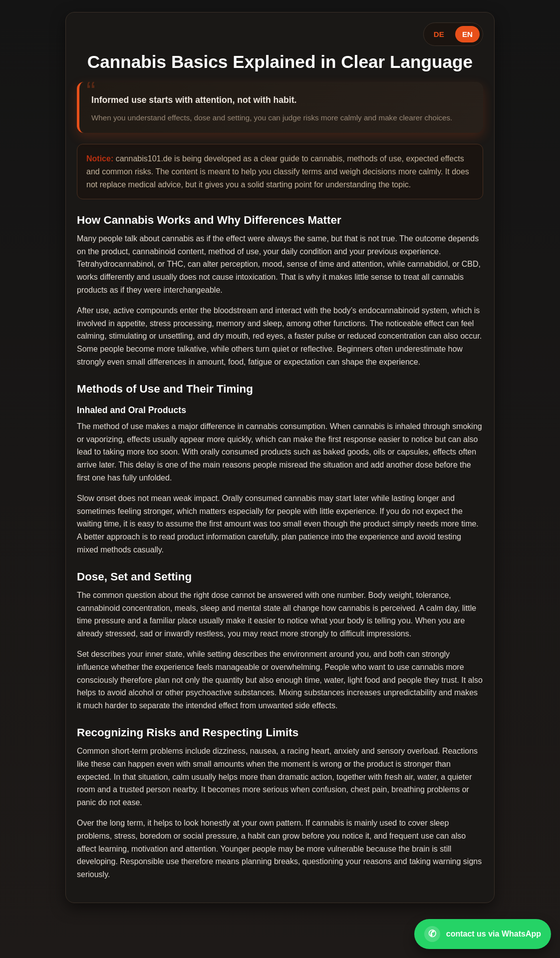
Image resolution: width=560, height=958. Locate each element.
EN (467, 34)
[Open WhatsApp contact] (483, 934)
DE (439, 34)
